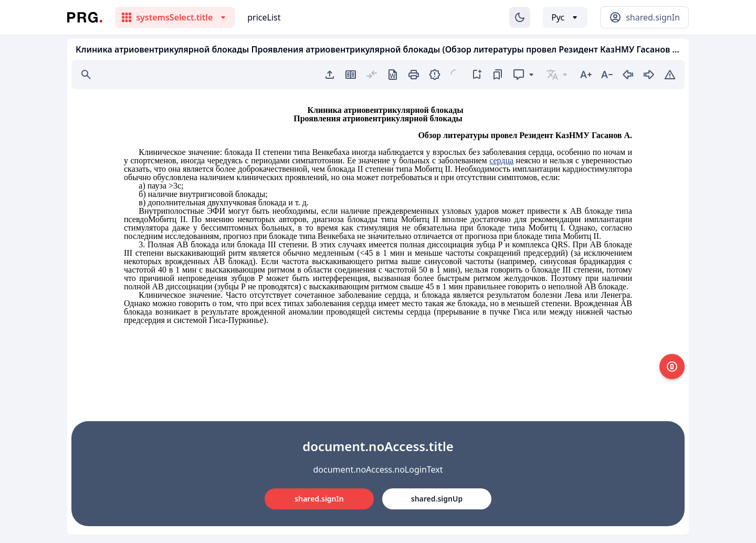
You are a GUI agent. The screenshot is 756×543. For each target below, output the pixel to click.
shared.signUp (437, 499)
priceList (264, 17)
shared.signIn (319, 499)
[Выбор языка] (565, 17)
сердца (501, 160)
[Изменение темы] (520, 17)
